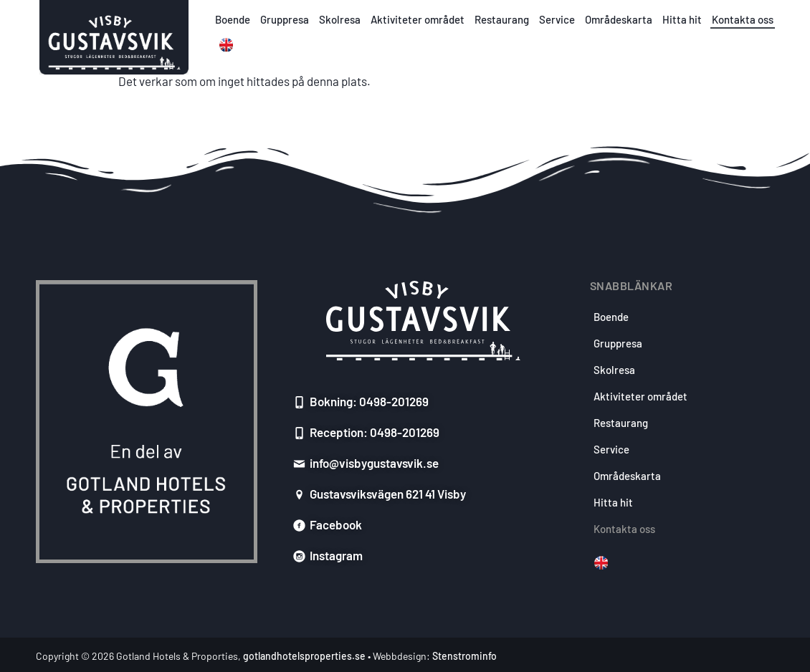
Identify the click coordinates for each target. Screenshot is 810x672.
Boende (233, 19)
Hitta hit (682, 19)
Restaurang (502, 19)
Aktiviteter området (418, 19)
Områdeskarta (619, 19)
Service (557, 19)
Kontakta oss (743, 19)
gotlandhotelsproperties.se (304, 656)
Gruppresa (285, 19)
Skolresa (340, 19)
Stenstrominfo (464, 656)
